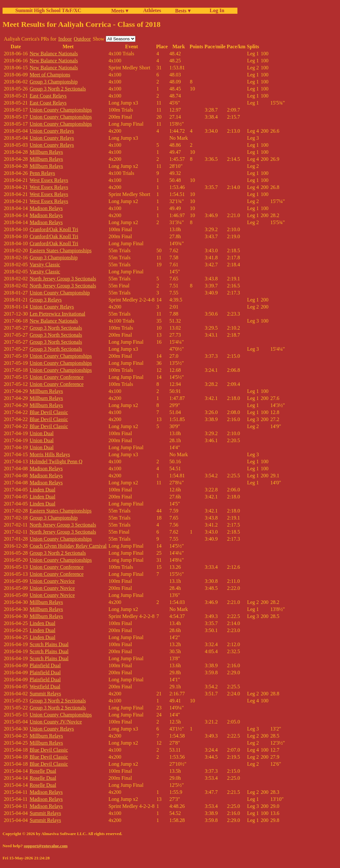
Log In (216, 10)
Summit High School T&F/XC (48, 10)
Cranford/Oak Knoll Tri (54, 229)
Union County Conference (57, 377)
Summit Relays (45, 694)
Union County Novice (52, 581)
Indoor (65, 39)
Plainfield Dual (45, 665)
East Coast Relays (48, 96)
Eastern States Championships (61, 250)
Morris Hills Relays (50, 454)
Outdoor (82, 39)
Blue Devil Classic (49, 412)
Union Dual (42, 433)
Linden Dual (42, 490)
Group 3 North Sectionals (56, 328)
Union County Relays (52, 131)
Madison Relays (46, 208)
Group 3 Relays (46, 300)
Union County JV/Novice (56, 722)
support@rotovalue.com (46, 846)
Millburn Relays (46, 152)
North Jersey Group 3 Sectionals (63, 279)
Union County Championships (61, 110)
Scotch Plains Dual (49, 644)
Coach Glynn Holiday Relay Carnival (68, 546)
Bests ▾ (183, 11)
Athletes (152, 10)
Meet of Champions (50, 75)
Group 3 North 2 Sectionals (58, 89)
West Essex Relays (49, 180)
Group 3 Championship (54, 82)
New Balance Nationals (54, 54)
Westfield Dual (45, 687)
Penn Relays (42, 173)
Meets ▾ (120, 11)
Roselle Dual (43, 771)
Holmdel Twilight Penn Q (56, 461)
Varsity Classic (45, 265)
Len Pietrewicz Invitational (58, 314)
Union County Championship (60, 293)
